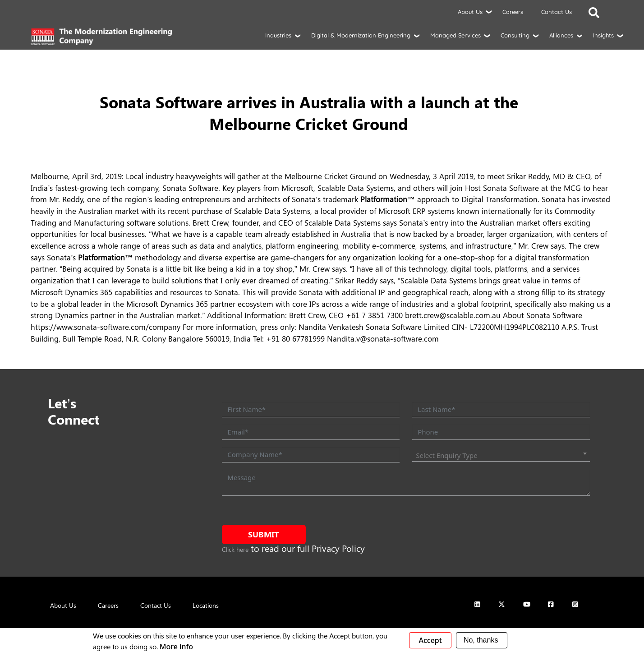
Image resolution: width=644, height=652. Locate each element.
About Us (470, 12)
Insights (603, 35)
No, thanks (481, 640)
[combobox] (501, 455)
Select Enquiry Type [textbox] (447, 455)
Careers (513, 12)
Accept (430, 640)
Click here (235, 549)
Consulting (515, 35)
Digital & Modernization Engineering (361, 35)
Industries (278, 35)
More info (176, 647)
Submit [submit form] (264, 534)
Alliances (561, 35)
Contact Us (557, 12)
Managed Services (455, 35)
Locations (206, 605)
